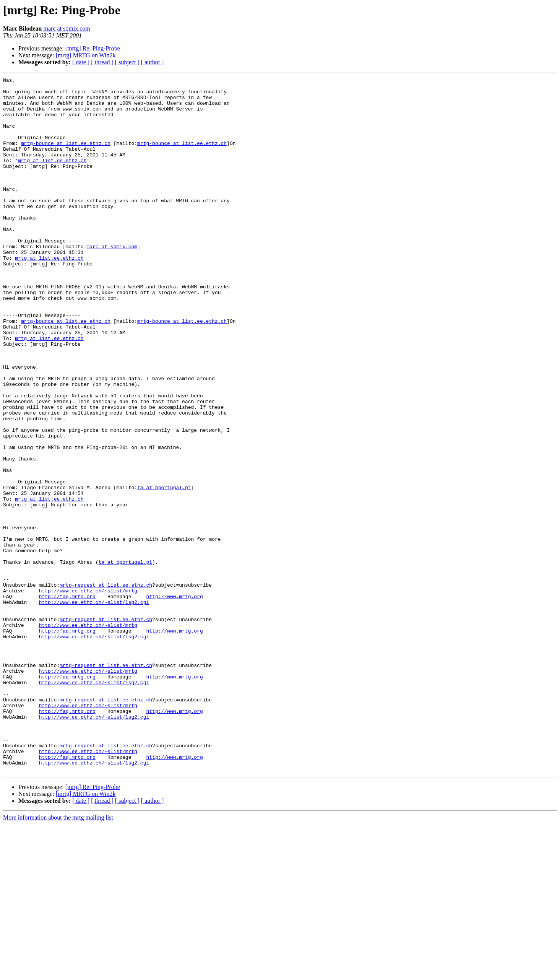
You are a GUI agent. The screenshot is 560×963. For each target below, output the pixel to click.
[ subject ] (127, 62)
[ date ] (81, 62)
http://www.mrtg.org (174, 701)
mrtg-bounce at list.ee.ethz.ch (66, 157)
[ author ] (153, 62)
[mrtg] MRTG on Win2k (86, 55)
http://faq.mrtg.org (67, 701)
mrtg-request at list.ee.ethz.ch (106, 687)
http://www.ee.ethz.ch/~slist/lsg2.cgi (94, 708)
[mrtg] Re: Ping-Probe (93, 48)
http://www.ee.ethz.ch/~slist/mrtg (88, 694)
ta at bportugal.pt (164, 570)
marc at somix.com (67, 28)
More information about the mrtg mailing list (58, 956)
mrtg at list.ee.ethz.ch (52, 177)
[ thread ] (102, 62)
